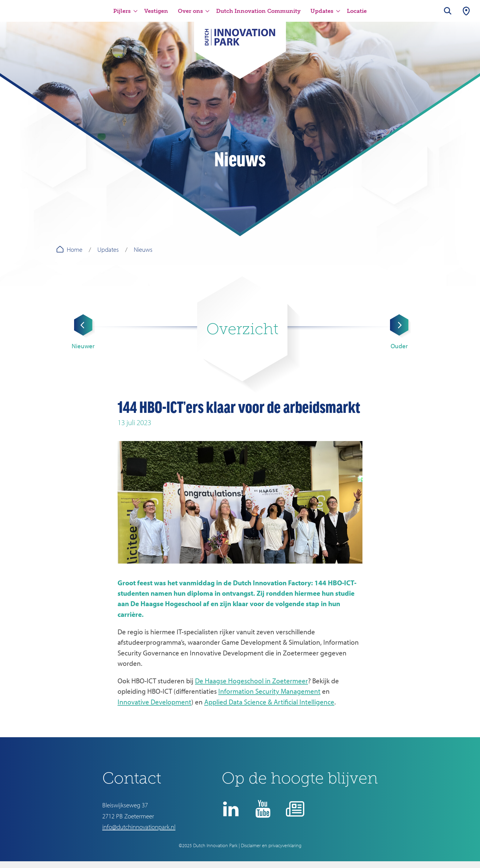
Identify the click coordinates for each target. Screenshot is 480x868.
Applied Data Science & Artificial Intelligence (269, 702)
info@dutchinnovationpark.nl (139, 827)
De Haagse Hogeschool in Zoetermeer (251, 681)
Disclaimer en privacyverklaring (271, 845)
